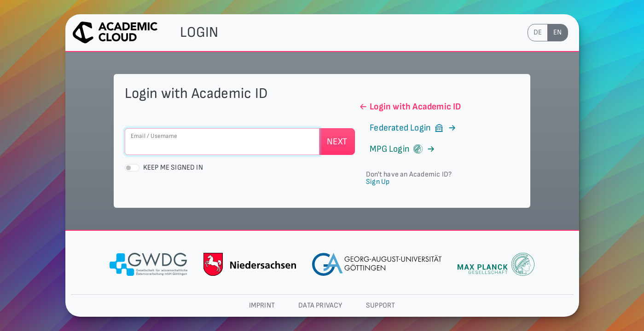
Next (337, 142)
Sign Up (378, 182)
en (557, 32)
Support (380, 305)
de (538, 32)
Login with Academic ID (410, 107)
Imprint (262, 305)
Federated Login (408, 128)
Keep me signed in (173, 168)
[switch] (132, 168)
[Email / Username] (222, 142)
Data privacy (320, 305)
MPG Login (397, 149)
